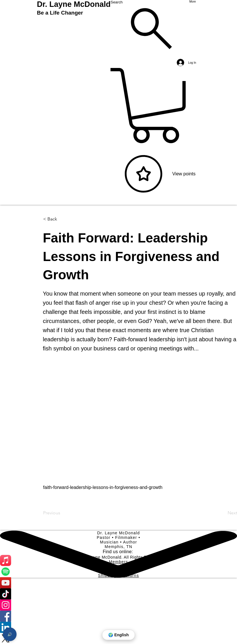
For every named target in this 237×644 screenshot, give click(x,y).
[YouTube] (118, 583)
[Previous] (62, 513)
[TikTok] (118, 594)
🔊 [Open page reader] (10, 634)
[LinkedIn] (118, 627)
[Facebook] (118, 616)
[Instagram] (118, 605)
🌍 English (118, 635)
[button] (62, 219)
